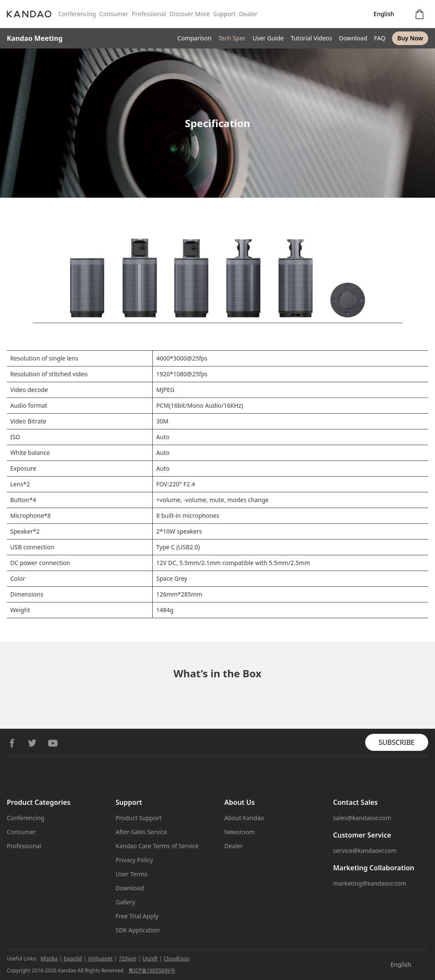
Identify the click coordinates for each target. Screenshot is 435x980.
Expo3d (73, 959)
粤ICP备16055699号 (152, 970)
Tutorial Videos (311, 38)
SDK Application (138, 930)
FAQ (380, 38)
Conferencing (77, 14)
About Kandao (244, 818)
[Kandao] (33, 14)
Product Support (139, 818)
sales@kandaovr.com (362, 818)
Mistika (49, 959)
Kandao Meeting (35, 38)
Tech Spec (232, 38)
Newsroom (240, 832)
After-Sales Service (142, 832)
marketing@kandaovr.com (370, 883)
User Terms (132, 874)
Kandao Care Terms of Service (157, 846)
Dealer (248, 14)
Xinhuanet (100, 959)
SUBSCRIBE (397, 742)
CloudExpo (177, 959)
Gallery (126, 902)
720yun (128, 959)
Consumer (114, 14)
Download (353, 38)
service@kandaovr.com (365, 851)
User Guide (268, 38)
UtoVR (150, 959)
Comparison (195, 38)
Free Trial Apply (137, 916)
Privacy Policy (135, 860)
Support (225, 14)
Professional (149, 14)
